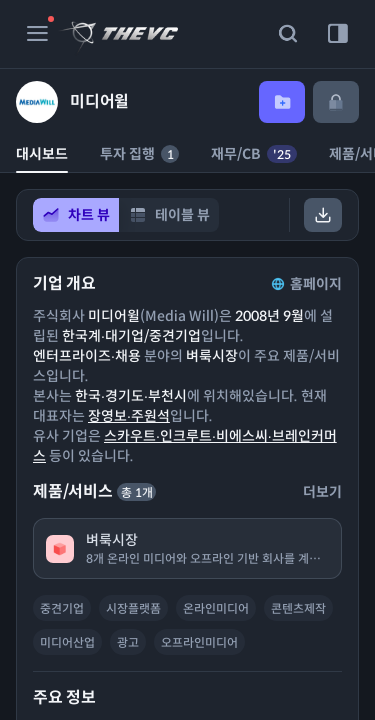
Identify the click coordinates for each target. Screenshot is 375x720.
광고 (128, 642)
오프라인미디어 (199, 642)
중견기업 (62, 608)
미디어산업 (67, 642)
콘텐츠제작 (298, 608)
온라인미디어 (216, 608)
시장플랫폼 (133, 608)
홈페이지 (305, 284)
